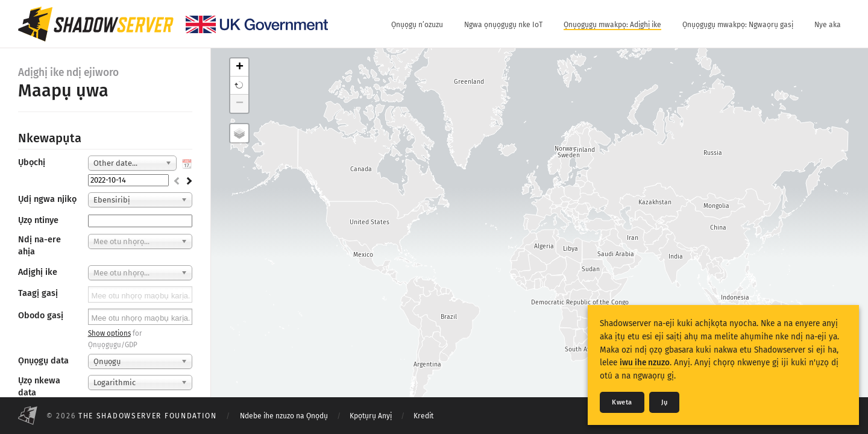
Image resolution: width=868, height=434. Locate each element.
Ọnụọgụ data (43, 361)
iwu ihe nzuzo (645, 363)
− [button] (240, 104)
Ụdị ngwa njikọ (47, 199)
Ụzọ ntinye (38, 220)
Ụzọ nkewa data (39, 387)
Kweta (622, 402)
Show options (109, 333)
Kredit (423, 416)
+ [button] (240, 68)
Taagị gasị (38, 293)
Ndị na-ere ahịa (39, 246)
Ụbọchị (32, 162)
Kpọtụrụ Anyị (371, 416)
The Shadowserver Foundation (148, 416)
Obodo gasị (41, 316)
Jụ (664, 402)
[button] (239, 86)
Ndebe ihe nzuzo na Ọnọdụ (284, 416)
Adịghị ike (38, 272)
